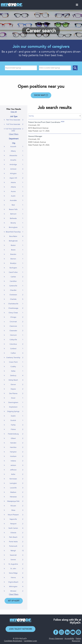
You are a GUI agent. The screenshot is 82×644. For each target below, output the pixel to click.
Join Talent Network (20, 629)
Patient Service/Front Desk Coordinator (44, 122)
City (14, 143)
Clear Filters (14, 134)
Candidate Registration (13, 641)
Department (14, 139)
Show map (41, 95)
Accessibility (69, 639)
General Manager (35, 136)
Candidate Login (30, 641)
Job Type (14, 117)
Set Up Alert (14, 601)
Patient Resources (76, 640)
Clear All (14, 112)
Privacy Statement (56, 639)
